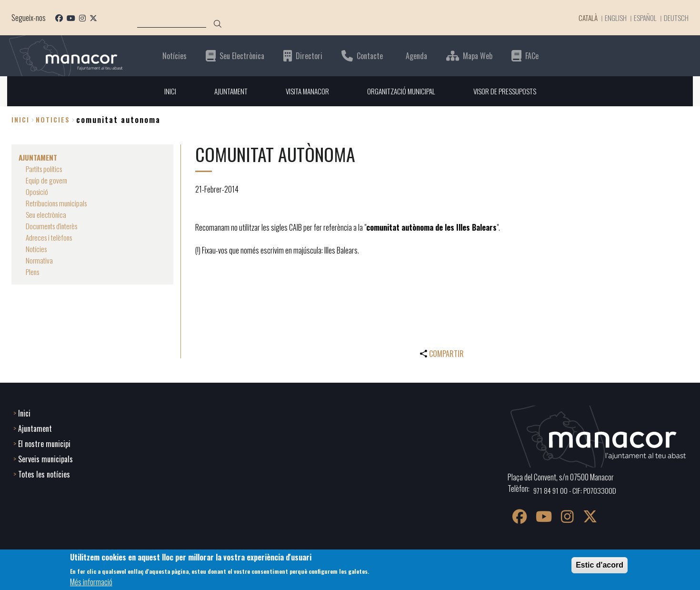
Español (644, 18)
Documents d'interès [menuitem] (54, 226)
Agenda (416, 56)
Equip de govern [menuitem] (47, 180)
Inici (20, 120)
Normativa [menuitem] (40, 260)
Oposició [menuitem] (37, 192)
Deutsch (676, 18)
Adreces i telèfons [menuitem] (51, 237)
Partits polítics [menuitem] (46, 169)
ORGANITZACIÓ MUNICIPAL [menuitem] (402, 91)
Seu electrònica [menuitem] (47, 214)
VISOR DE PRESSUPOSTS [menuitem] (509, 91)
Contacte (370, 56)
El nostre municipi (44, 443)
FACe (532, 56)
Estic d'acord (600, 565)
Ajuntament (35, 427)
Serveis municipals (45, 458)
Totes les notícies (44, 473)
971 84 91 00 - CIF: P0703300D (576, 489)
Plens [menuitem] (33, 272)
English (613, 18)
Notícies (175, 56)
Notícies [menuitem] (37, 249)
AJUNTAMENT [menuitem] (225, 91)
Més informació (91, 582)
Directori (309, 56)
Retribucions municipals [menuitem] (59, 203)
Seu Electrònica (242, 56)
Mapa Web (478, 56)
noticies (53, 120)
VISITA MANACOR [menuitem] (305, 91)
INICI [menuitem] (164, 91)
